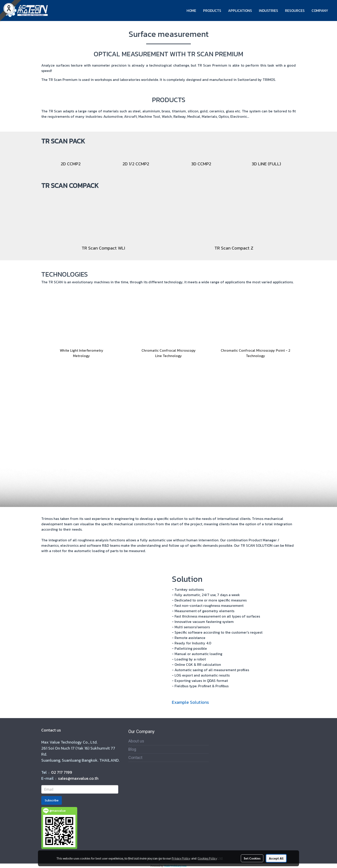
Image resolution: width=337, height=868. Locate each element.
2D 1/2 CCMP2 (136, 164)
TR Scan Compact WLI (103, 248)
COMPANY (320, 11)
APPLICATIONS (240, 11)
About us (136, 741)
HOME (191, 11)
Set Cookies (252, 858)
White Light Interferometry (82, 350)
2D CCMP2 (71, 164)
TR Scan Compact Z (234, 248)
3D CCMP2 (201, 164)
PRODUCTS (212, 11)
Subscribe (52, 800)
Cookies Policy (207, 858)
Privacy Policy (181, 858)
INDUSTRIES (268, 11)
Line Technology (168, 356)
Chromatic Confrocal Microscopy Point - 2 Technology (256, 353)
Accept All (276, 858)
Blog (132, 749)
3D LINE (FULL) (266, 164)
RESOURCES (295, 11)
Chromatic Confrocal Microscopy (169, 350)
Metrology (81, 356)
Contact (135, 758)
